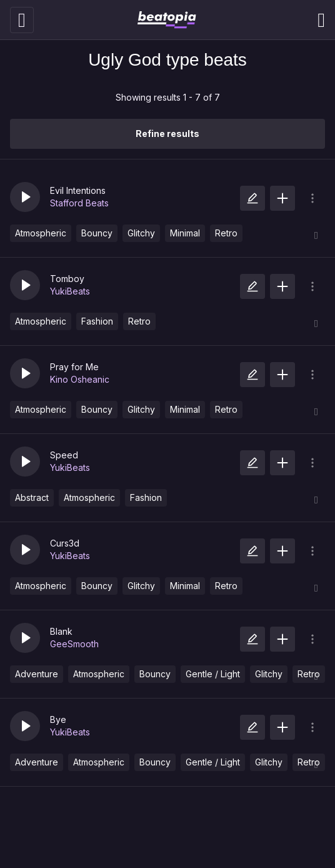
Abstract (32, 497)
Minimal (185, 233)
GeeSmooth (74, 644)
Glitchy (141, 233)
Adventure (37, 674)
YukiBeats (70, 291)
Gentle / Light (213, 674)
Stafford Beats (79, 203)
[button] (25, 197)
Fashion (97, 321)
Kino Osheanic (80, 379)
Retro (226, 233)
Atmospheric (41, 233)
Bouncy (97, 233)
